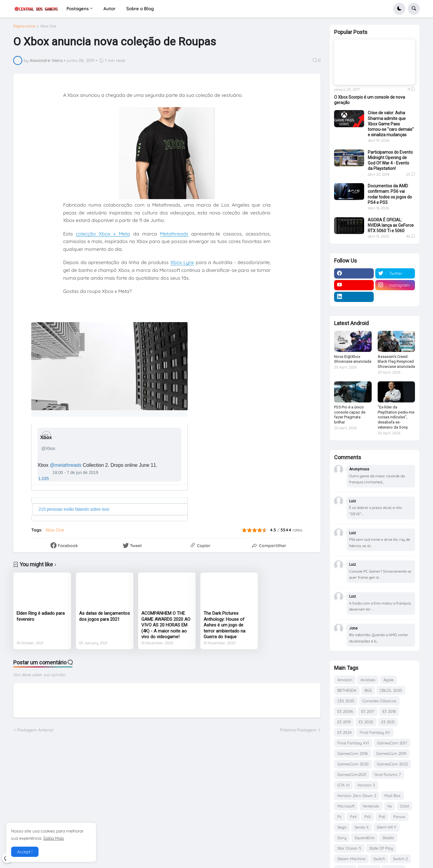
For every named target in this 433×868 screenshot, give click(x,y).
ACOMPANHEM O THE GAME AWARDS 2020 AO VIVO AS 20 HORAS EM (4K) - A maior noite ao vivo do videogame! (166, 627)
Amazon (345, 680)
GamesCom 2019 (391, 753)
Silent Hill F (387, 827)
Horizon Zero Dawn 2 (357, 796)
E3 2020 (366, 722)
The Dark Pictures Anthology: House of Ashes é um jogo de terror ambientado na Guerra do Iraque (224, 627)
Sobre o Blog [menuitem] (140, 9)
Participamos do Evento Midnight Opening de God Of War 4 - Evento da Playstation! (390, 160)
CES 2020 (346, 701)
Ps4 (353, 817)
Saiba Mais (54, 838)
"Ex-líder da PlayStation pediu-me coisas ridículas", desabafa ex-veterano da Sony (396, 417)
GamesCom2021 (352, 774)
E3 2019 (344, 722)
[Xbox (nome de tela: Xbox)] (47, 440)
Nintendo (371, 806)
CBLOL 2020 (391, 690)
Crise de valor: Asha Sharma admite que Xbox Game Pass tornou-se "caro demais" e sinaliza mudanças (391, 124)
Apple (388, 680)
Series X (362, 827)
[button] (399, 9)
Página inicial (24, 29)
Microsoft (346, 806)
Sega (342, 827)
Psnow (399, 817)
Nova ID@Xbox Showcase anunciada (353, 359)
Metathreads (174, 236)
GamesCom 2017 (392, 743)
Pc (340, 817)
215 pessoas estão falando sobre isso (74, 511)
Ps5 (368, 817)
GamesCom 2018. (353, 753)
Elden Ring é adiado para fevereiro (41, 619)
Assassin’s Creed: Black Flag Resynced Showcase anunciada (396, 362)
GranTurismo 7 (388, 774)
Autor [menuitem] (109, 9)
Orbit (404, 806)
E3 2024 (344, 732)
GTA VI (343, 785)
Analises (368, 680)
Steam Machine (351, 859)
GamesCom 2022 (392, 764)
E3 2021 (388, 722)
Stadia (388, 838)
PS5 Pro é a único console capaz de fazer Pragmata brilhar (350, 415)
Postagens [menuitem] (78, 9)
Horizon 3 (366, 785)
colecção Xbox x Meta (103, 236)
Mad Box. (393, 796)
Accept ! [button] (25, 852)
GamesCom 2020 (353, 764)
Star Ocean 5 (349, 848)
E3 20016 (345, 711)
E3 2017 (368, 711)
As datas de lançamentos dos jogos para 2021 (104, 619)
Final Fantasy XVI (353, 743)
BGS (368, 690)
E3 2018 (389, 711)
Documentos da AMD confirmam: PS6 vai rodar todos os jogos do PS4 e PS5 (390, 194)
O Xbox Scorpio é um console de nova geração (370, 100)
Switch (379, 859)
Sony (342, 838)
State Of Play (381, 848)
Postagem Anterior (35, 732)
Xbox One (48, 29)
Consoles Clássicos (379, 701)
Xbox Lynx (182, 265)
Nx (390, 806)
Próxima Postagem (298, 732)
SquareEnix (364, 838)
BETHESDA (347, 690)
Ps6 (382, 817)
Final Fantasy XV (375, 732)
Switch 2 (400, 859)
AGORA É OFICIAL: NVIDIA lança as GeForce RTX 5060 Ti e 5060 (391, 225)
